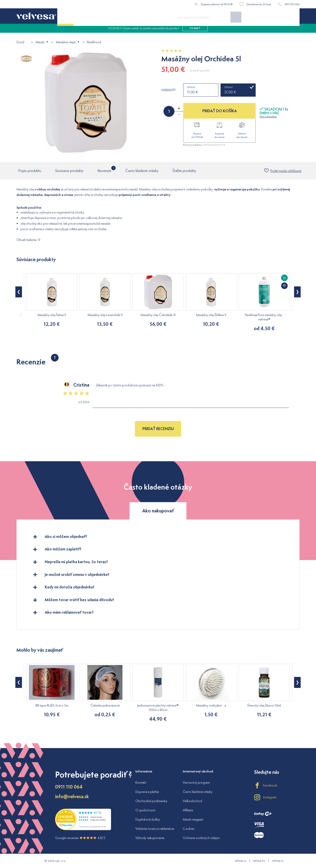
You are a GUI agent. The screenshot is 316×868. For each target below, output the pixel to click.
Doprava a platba (147, 792)
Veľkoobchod (192, 801)
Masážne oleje (66, 42)
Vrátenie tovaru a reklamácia (155, 829)
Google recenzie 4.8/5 (80, 838)
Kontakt (141, 782)
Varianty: (169, 90)
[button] (19, 292)
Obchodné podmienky (151, 801)
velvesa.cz (240, 861)
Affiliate (188, 810)
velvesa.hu (259, 861)
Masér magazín (193, 819)
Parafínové (94, 42)
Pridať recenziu (158, 429)
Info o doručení (268, 117)
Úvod (20, 42)
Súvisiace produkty (69, 171)
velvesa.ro (278, 861)
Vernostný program (196, 782)
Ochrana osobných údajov (201, 838)
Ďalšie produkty (184, 171)
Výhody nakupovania (150, 838)
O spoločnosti (145, 810)
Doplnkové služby (148, 819)
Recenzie (104, 170)
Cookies (189, 829)
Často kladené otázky (142, 171)
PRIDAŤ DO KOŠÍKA (220, 111)
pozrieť (195, 31)
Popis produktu (30, 171)
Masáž (40, 42)
